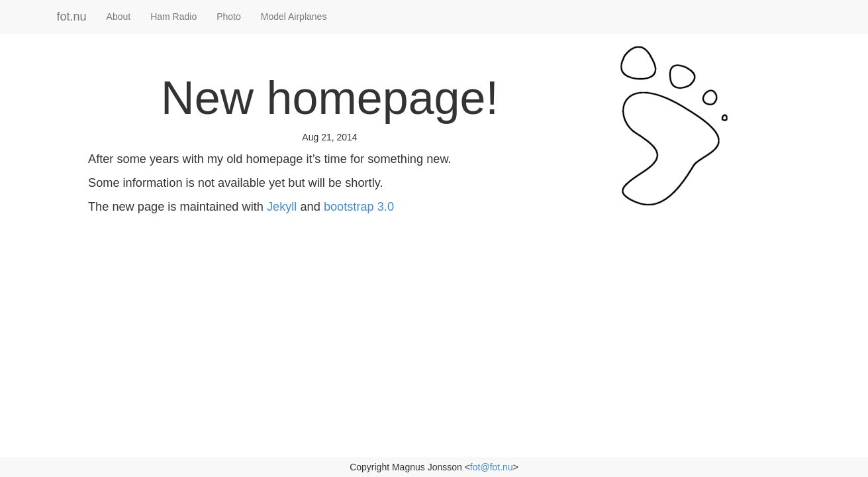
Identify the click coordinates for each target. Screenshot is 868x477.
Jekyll (282, 207)
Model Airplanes (294, 17)
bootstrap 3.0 (359, 207)
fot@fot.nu (492, 467)
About (119, 17)
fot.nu (72, 17)
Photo (229, 17)
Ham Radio (173, 17)
